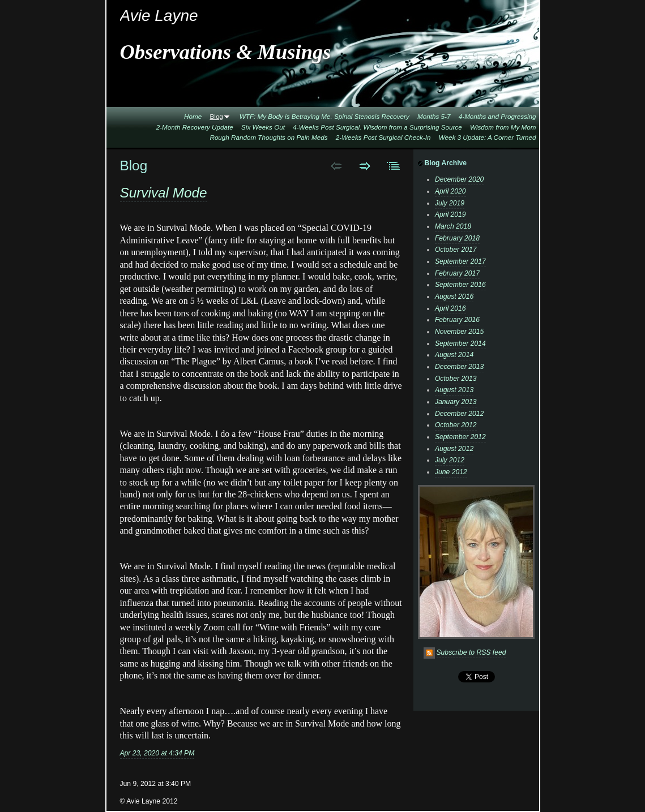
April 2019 (450, 214)
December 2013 (460, 367)
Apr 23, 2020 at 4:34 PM (157, 753)
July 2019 (450, 203)
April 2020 (450, 191)
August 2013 (454, 390)
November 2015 (460, 332)
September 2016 (460, 285)
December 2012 (460, 414)
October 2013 (456, 379)
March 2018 (453, 226)
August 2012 (454, 449)
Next (365, 166)
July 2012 (450, 460)
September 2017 (460, 261)
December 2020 (460, 179)
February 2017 (457, 273)
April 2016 (450, 308)
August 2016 (454, 297)
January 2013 (456, 402)
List (394, 166)
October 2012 (456, 425)
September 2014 (460, 343)
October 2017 (456, 250)
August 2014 (454, 355)
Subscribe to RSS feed (471, 652)
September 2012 (460, 437)
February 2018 (457, 238)
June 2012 (451, 472)
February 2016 (457, 320)
